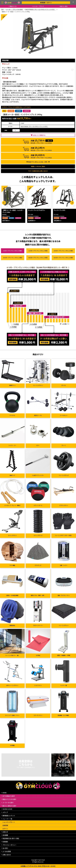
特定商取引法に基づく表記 (11, 838)
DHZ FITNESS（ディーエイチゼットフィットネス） (34, 126)
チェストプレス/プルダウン (37, 210)
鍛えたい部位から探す (9, 806)
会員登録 (5, 825)
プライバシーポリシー (9, 845)
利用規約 (5, 842)
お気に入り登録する (39, 135)
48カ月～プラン (38, 258)
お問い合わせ (7, 855)
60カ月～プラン (63, 258)
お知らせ (5, 832)
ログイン (5, 829)
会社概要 (5, 835)
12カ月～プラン (38, 251)
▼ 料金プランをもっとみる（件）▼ (38, 162)
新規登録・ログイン (46, 3)
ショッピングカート (9, 822)
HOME (5, 793)
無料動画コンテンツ (9, 816)
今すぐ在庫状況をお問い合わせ (38, 171)
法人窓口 (5, 848)
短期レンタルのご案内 (38, 166)
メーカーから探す (8, 802)
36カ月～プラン (13, 258)
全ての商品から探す (9, 796)
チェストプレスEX (59, 210)
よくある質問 (7, 851)
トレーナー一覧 (7, 819)
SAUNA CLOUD (7, 809)
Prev (4, 203)
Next (72, 203)
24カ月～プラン (63, 251)
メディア (5, 812)
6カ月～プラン (13, 251)
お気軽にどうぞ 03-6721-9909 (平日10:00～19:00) (38, 866)
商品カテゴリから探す (9, 799)
